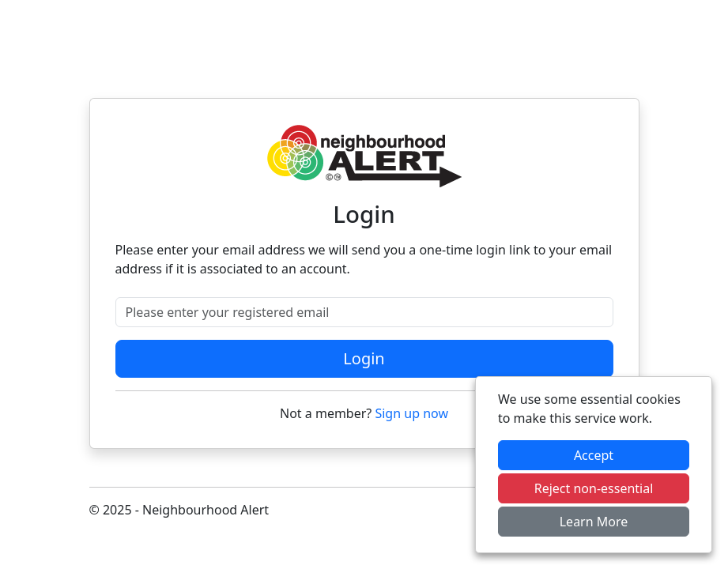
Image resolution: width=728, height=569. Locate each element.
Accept (594, 455)
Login (364, 358)
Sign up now (411, 413)
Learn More (594, 522)
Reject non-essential (594, 488)
